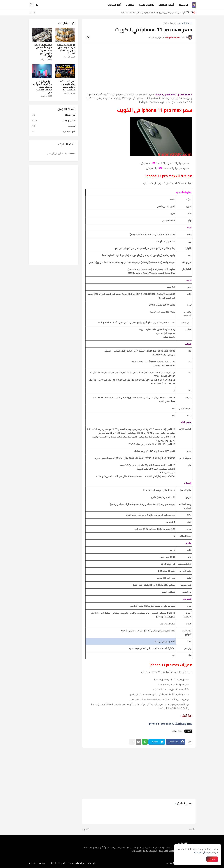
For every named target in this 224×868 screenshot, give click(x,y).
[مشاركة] (88, 37)
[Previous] (34, 12)
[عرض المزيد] (132, 742)
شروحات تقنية (147, 5)
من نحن (43, 863)
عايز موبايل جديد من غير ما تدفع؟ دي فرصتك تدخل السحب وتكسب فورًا (42, 87)
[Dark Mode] (37, 5)
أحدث (191, 830)
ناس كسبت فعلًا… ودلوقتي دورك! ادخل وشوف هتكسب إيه (66, 86)
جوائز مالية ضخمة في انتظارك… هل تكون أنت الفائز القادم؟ (66, 49)
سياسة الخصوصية (77, 863)
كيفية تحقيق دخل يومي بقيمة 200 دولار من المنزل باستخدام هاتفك (150, 12)
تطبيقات (130, 5)
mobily (169, 863)
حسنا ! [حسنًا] (212, 859)
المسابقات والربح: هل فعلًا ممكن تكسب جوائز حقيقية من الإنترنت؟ (43, 50)
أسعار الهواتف (166, 5)
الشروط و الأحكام (57, 863)
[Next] (30, 12)
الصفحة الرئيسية (185, 23)
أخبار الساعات (114, 5)
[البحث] (31, 5)
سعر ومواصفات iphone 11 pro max (170, 724)
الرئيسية (183, 5)
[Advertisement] (139, 68)
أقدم (86, 830)
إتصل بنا (32, 863)
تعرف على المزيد (204, 852)
